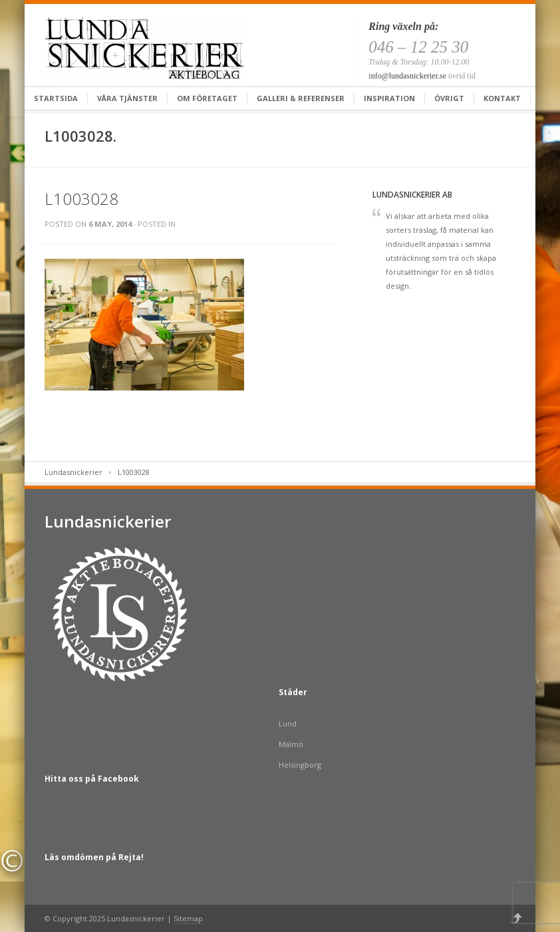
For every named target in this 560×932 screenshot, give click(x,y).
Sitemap (188, 918)
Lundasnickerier (73, 472)
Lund (288, 723)
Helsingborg (300, 765)
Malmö (291, 744)
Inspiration (389, 98)
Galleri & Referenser (301, 98)
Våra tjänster (127, 98)
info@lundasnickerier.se (407, 76)
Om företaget (207, 98)
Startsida (56, 98)
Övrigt (449, 98)
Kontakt (502, 98)
